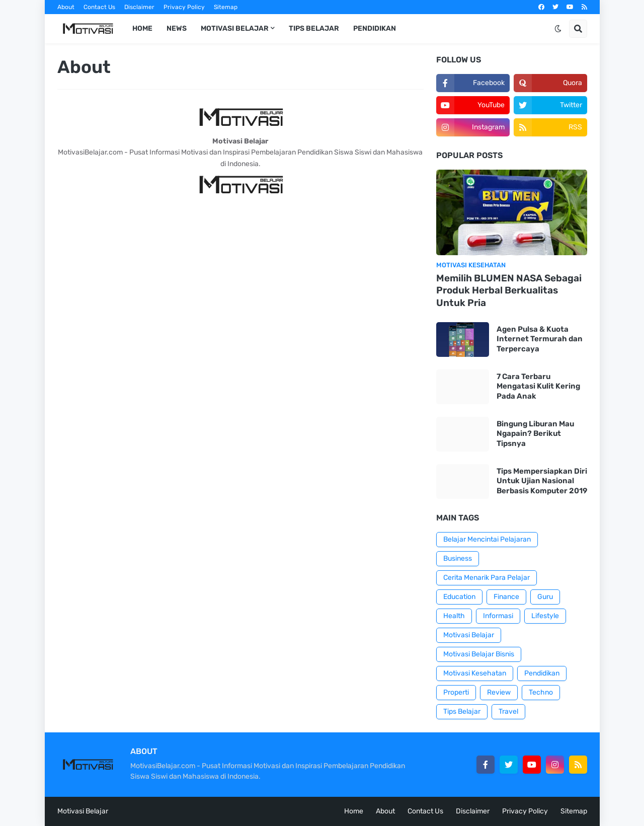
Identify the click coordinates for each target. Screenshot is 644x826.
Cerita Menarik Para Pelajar (487, 578)
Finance (506, 597)
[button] (558, 29)
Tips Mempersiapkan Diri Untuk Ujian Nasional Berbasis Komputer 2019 (542, 481)
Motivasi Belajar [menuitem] (235, 28)
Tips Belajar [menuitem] (314, 28)
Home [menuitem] (142, 28)
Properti (456, 692)
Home (354, 811)
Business (458, 558)
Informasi (498, 616)
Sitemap (226, 7)
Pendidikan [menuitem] (375, 28)
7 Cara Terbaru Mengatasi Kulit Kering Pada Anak (538, 386)
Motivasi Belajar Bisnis (479, 654)
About (66, 7)
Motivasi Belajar (469, 635)
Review (499, 692)
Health (454, 616)
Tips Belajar (462, 711)
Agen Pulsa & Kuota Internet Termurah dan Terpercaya (540, 339)
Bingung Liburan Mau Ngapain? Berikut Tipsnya (535, 434)
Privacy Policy (184, 7)
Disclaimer (139, 7)
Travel (508, 711)
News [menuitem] (177, 28)
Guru (545, 597)
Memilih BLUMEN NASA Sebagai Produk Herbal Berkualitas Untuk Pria (509, 290)
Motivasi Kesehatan (475, 673)
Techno (541, 692)
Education (459, 597)
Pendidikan (542, 673)
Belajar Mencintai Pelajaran (487, 539)
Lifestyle (545, 616)
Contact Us (99, 7)
